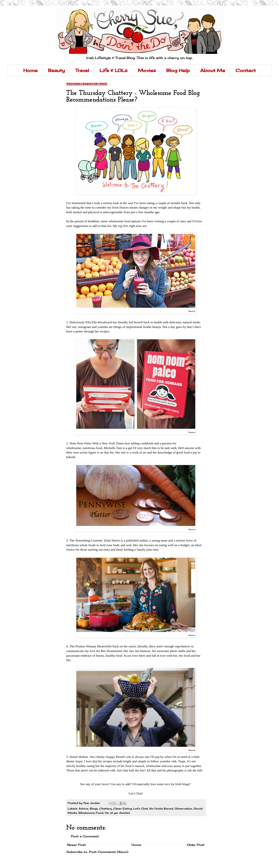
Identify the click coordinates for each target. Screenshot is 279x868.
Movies (147, 70)
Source (192, 311)
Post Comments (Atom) (109, 852)
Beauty (56, 70)
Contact (246, 70)
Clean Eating (122, 808)
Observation (183, 808)
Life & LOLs (113, 70)
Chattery (106, 808)
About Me (213, 70)
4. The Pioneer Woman (81, 646)
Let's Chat (141, 808)
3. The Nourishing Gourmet (85, 540)
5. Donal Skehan (77, 757)
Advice (84, 808)
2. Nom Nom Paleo (79, 443)
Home (30, 70)
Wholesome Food (91, 813)
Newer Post (76, 845)
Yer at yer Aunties (117, 813)
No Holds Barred (161, 808)
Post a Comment (85, 836)
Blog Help (178, 70)
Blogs (94, 808)
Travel (82, 70)
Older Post (196, 845)
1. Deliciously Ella (78, 322)
